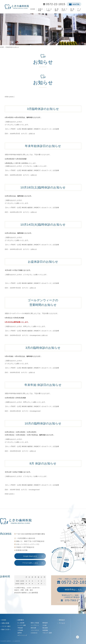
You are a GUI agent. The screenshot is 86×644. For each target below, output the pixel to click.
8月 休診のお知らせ (43, 463)
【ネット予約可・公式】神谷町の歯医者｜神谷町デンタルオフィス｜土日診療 (32, 129)
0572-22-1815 (56, 4)
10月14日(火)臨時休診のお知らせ (43, 225)
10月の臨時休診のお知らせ (43, 423)
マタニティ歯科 (47, 633)
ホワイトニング (22, 635)
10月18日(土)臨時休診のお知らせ (43, 187)
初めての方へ (65, 10)
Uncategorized (35, 335)
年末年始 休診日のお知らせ (43, 385)
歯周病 (20, 633)
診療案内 (57, 10)
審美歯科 (45, 623)
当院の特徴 (40, 10)
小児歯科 (20, 630)
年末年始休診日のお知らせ (43, 146)
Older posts (9, 97)
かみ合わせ (34, 633)
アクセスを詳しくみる (30, 563)
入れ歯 (45, 625)
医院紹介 (72, 10)
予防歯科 (20, 628)
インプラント (35, 625)
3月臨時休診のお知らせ (43, 109)
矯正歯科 (45, 628)
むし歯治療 (21, 623)
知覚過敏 (45, 630)
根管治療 (33, 628)
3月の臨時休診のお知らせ (43, 348)
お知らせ (32, 134)
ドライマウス (35, 630)
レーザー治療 (22, 625)
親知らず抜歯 (35, 623)
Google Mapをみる (30, 556)
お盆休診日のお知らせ (43, 262)
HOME (33, 9)
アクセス (79, 10)
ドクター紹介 (49, 10)
